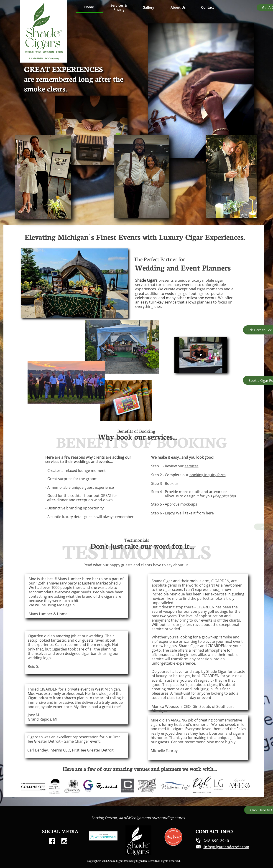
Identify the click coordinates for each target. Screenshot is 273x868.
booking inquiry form (208, 475)
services (192, 466)
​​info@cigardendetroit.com (226, 847)
